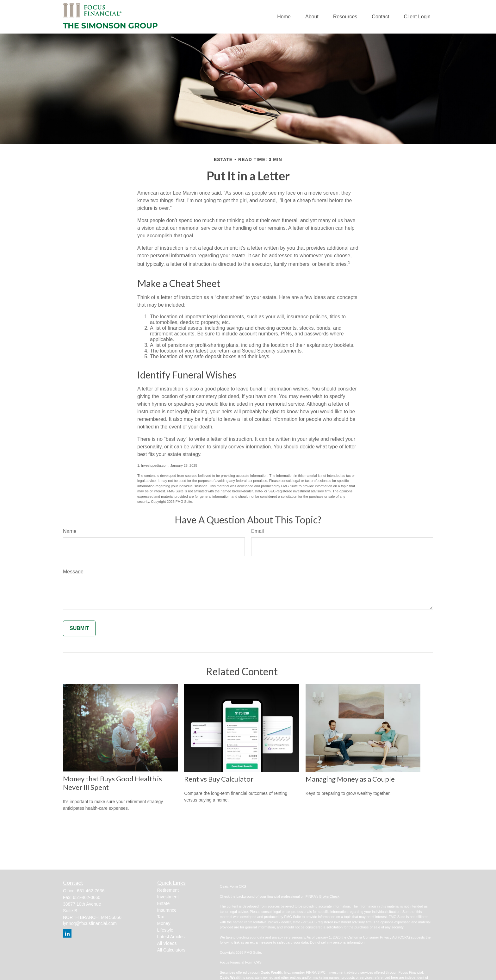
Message (73, 572)
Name (70, 531)
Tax (161, 917)
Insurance (167, 910)
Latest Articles (171, 937)
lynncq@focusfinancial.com (90, 923)
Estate (164, 903)
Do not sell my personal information (337, 942)
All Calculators (171, 950)
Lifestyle (165, 930)
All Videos (167, 943)
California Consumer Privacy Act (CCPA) (379, 937)
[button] (284, 17)
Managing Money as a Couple (350, 779)
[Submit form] (79, 628)
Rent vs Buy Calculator (219, 779)
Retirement (168, 890)
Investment (168, 897)
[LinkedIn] (67, 933)
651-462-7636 (91, 891)
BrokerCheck (329, 896)
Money (164, 923)
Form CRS (238, 886)
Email (257, 531)
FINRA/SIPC (316, 972)
